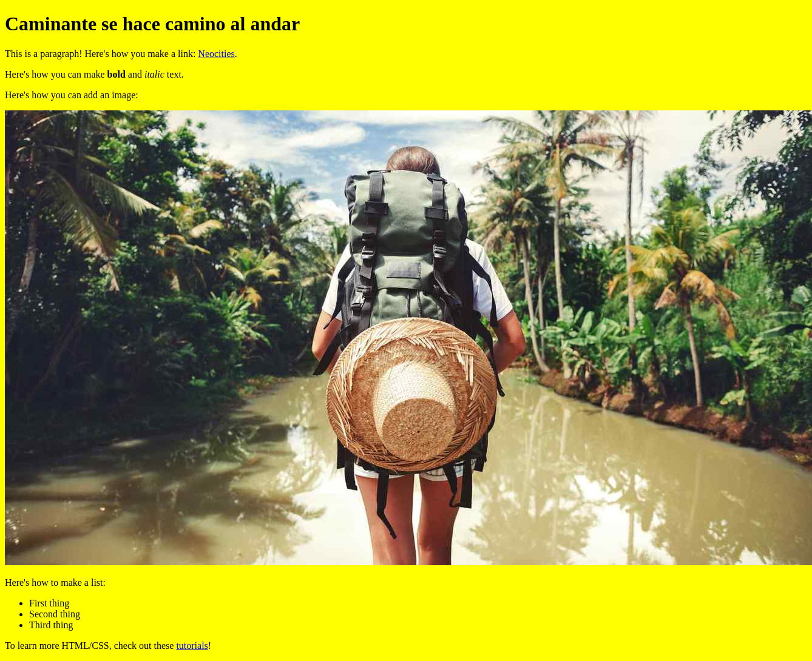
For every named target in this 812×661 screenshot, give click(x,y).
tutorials (192, 646)
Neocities (216, 54)
